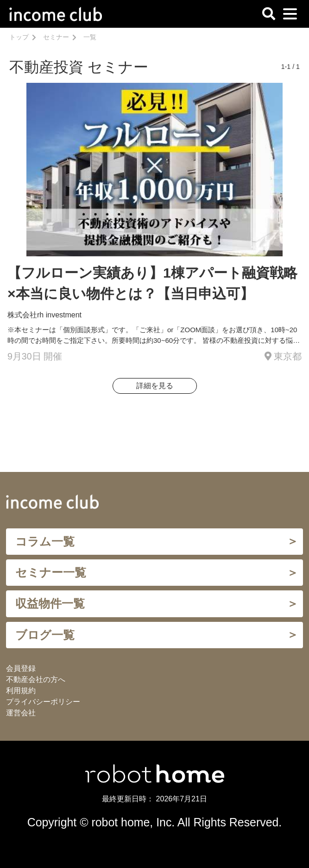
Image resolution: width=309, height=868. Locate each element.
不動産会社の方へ (36, 679)
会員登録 (21, 668)
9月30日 (24, 356)
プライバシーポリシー (43, 702)
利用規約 (21, 691)
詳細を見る (155, 386)
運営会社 (21, 713)
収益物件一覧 (50, 603)
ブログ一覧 (45, 635)
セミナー (56, 37)
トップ (19, 37)
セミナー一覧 (51, 572)
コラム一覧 (45, 541)
